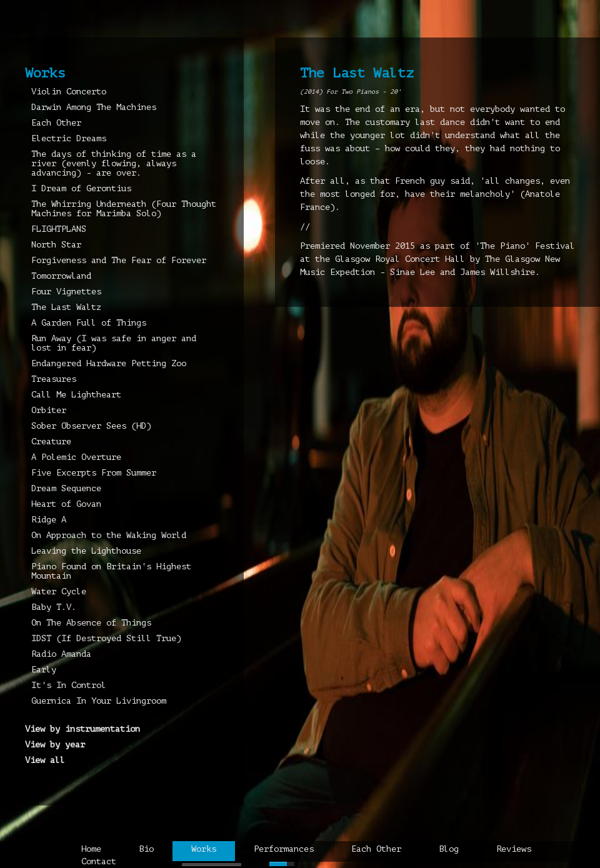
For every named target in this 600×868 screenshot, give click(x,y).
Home (91, 849)
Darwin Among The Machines (94, 107)
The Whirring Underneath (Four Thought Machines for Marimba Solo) (124, 209)
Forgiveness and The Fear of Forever (119, 260)
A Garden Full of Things (89, 323)
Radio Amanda (61, 654)
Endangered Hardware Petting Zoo (109, 363)
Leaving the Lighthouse (86, 551)
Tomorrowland (61, 276)
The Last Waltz (66, 307)
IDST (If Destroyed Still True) (106, 638)
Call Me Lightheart (76, 395)
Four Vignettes (66, 292)
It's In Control (69, 685)
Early (44, 670)
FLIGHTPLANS (59, 229)
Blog (449, 849)
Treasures (54, 379)
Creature (51, 441)
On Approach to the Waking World (109, 535)
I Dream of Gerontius (81, 188)
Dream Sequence (66, 488)
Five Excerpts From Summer (94, 473)
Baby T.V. (54, 607)
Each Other (56, 123)
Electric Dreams (69, 138)
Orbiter (49, 410)
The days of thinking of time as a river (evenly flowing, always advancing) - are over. (114, 163)
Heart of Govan (66, 504)
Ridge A (49, 520)
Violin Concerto (69, 92)
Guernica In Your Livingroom (99, 701)
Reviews (514, 849)
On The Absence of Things (91, 623)
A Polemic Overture (76, 457)
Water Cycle (59, 591)
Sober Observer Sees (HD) (91, 426)
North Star (56, 245)
